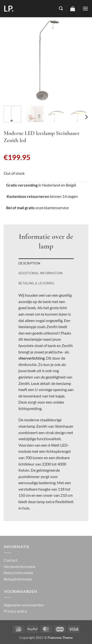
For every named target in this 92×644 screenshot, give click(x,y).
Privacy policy (15, 611)
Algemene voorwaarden (24, 605)
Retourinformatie (18, 573)
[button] (61, 8)
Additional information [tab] (41, 273)
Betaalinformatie (18, 579)
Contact (11, 560)
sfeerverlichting (32, 358)
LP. (9, 9)
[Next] (86, 117)
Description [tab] (29, 263)
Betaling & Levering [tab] (36, 283)
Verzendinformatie (20, 566)
